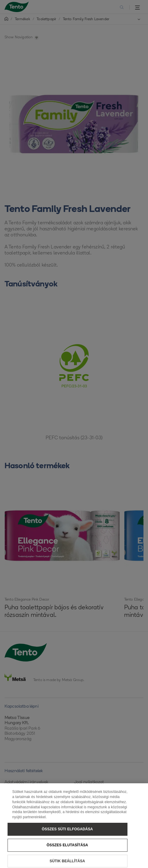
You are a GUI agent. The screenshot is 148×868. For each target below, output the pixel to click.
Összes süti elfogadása (67, 832)
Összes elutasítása (67, 847)
